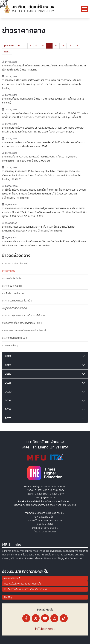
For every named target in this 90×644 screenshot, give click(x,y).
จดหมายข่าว (34, 555)
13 (63, 46)
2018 (8, 409)
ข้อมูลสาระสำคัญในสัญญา (14, 308)
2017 (8, 418)
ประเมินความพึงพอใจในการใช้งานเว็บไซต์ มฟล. (26, 589)
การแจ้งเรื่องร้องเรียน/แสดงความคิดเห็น (23, 584)
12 (56, 46)
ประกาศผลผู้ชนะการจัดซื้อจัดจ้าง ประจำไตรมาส (24, 316)
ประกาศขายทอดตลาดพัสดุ (14, 338)
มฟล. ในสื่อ (23, 555)
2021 (8, 383)
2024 (8, 356)
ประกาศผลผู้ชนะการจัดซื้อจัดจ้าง (17, 301)
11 (49, 46)
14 (70, 46)
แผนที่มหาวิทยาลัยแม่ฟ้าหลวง (29, 558)
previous (9, 46)
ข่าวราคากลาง (9, 271)
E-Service (12, 555)
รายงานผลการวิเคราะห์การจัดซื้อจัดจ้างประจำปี (24, 330)
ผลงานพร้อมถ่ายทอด (73, 551)
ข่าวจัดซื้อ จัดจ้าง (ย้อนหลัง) (15, 263)
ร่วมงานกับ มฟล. (72, 555)
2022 (8, 374)
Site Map (8, 597)
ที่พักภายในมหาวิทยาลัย (52, 555)
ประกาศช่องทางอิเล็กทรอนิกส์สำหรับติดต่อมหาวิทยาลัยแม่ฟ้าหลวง (45, 505)
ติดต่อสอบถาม (77, 558)
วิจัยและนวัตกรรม (54, 551)
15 (77, 46)
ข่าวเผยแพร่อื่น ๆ (10, 345)
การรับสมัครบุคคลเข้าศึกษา (32, 551)
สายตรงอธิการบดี (12, 578)
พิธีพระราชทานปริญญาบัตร (56, 558)
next (7, 52)
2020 (8, 392)
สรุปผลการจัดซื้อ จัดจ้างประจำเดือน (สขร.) (22, 323)
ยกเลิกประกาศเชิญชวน (13, 293)
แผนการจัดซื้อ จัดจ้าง (12, 278)
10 (43, 46)
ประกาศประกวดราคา (12, 286)
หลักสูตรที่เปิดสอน (11, 551)
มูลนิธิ (12, 558)
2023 (8, 365)
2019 (8, 400)
